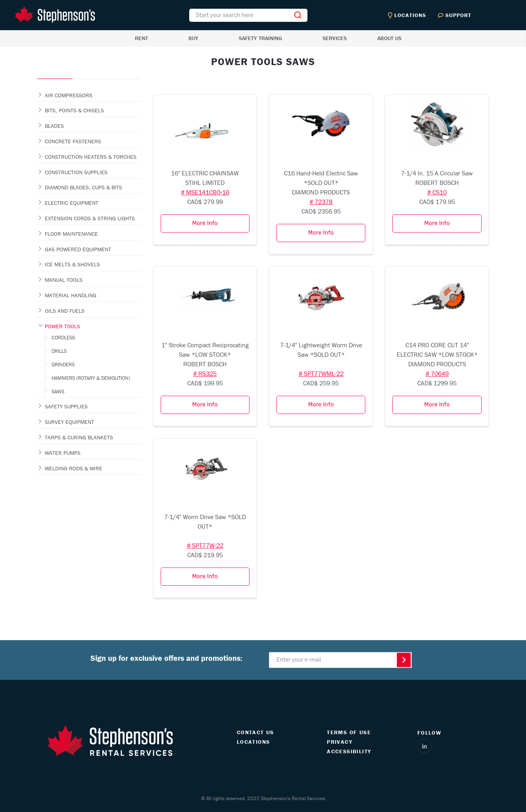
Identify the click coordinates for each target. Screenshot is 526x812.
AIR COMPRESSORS (69, 95)
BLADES (54, 126)
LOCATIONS (253, 742)
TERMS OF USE (349, 732)
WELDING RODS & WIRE (74, 468)
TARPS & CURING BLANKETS (79, 437)
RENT (141, 38)
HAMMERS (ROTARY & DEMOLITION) (91, 378)
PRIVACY (340, 742)
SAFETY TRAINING (260, 38)
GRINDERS (63, 365)
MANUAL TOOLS (64, 280)
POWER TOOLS (62, 326)
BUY (193, 38)
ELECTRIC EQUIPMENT (72, 203)
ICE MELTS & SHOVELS (72, 264)
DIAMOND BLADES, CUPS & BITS (84, 187)
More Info (205, 223)
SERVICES (335, 38)
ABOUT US (389, 38)
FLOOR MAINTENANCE (71, 234)
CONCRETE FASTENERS (73, 141)
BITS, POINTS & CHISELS (74, 110)
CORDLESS (63, 338)
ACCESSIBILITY (349, 751)
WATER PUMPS (63, 453)
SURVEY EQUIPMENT (69, 422)
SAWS (58, 392)
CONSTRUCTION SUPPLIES (76, 172)
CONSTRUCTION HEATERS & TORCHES (91, 157)
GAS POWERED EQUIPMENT (78, 249)
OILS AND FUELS (65, 311)
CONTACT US (255, 732)
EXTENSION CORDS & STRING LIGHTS (90, 218)
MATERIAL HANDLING (71, 295)
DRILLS (59, 351)
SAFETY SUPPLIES (66, 406)
